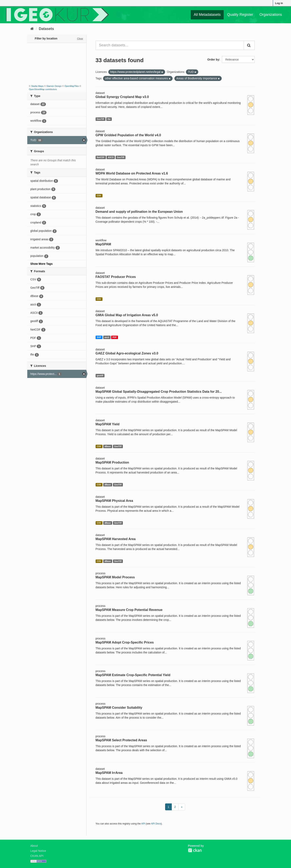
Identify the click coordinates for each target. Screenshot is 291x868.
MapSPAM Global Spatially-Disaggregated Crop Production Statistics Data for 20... (159, 392)
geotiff (100, 375)
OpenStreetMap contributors (43, 89)
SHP (99, 337)
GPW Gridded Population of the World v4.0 (128, 135)
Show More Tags (41, 264)
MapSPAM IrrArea (109, 773)
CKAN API (37, 856)
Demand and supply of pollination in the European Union (139, 212)
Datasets (46, 29)
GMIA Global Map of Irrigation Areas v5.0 (127, 315)
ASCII (111, 157)
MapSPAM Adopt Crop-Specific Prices (125, 642)
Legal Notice (38, 851)
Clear (80, 39)
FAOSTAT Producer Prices (116, 277)
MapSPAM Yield (108, 424)
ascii (107, 337)
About (34, 846)
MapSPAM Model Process (115, 577)
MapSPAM (103, 244)
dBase (108, 446)
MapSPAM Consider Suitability (119, 708)
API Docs (156, 824)
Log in (279, 3)
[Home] (32, 29)
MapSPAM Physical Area (114, 501)
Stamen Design (54, 86)
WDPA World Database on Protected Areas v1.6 (132, 173)
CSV (99, 196)
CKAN (195, 850)
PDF (115, 337)
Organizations (271, 15)
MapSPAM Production (112, 462)
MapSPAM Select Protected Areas (121, 740)
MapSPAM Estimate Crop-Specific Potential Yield (133, 675)
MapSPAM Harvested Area (116, 539)
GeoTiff (101, 119)
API (143, 824)
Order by (213, 60)
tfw (109, 119)
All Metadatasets (207, 15)
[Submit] (249, 45)
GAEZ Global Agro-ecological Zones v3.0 (127, 353)
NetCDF (101, 157)
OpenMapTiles (72, 86)
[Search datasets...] (170, 45)
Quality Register (240, 15)
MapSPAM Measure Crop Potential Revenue (129, 610)
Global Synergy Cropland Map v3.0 (122, 97)
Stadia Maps (37, 86)
